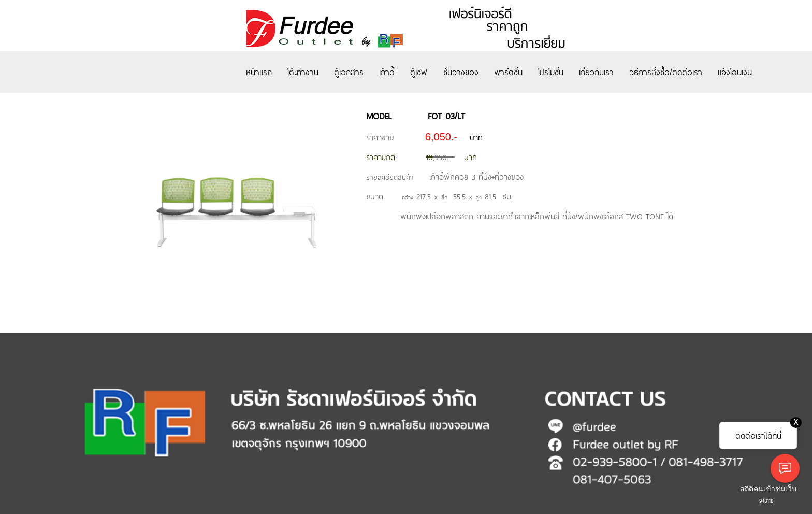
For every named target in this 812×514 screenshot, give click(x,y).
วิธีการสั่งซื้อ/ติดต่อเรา (666, 72)
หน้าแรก (259, 72)
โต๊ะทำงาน (303, 72)
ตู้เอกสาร (349, 72)
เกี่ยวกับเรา (596, 72)
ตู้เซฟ (419, 72)
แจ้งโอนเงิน (735, 72)
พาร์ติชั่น (508, 72)
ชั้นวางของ (461, 72)
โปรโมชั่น (551, 72)
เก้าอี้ (387, 72)
